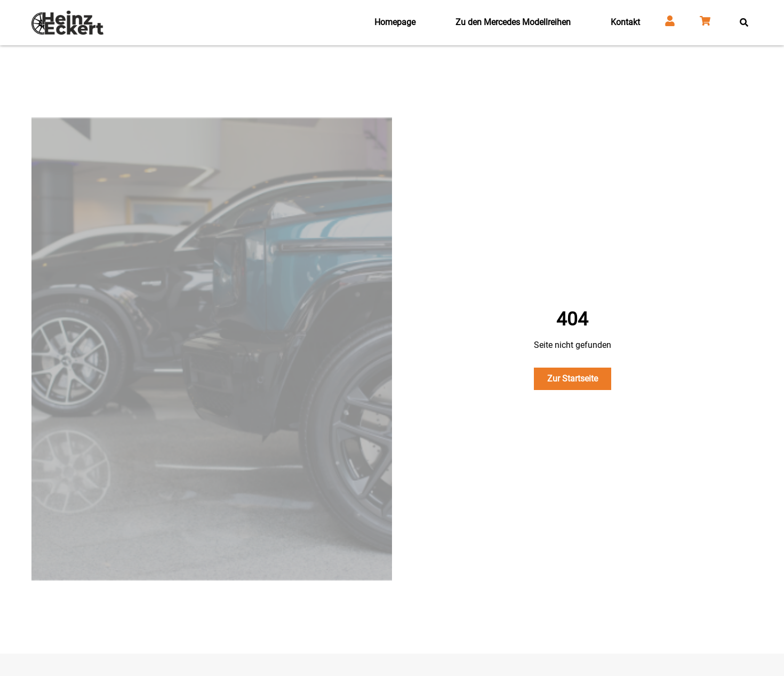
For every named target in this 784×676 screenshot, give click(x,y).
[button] (744, 23)
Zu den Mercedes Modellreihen (513, 22)
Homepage (395, 22)
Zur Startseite (573, 379)
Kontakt (625, 22)
